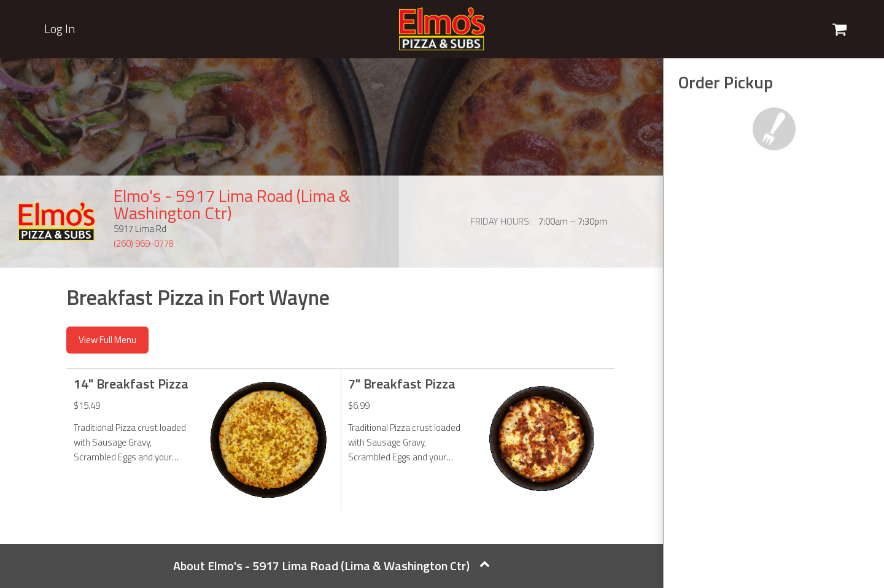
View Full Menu (107, 340)
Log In (60, 29)
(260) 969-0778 (144, 243)
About (331, 566)
